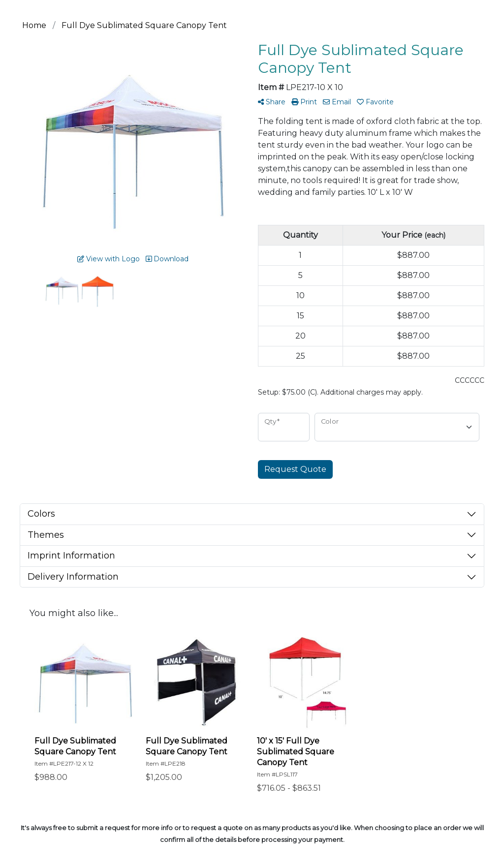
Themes (46, 535)
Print (304, 102)
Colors (41, 514)
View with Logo (109, 259)
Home (34, 25)
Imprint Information (71, 556)
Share (272, 102)
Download (167, 259)
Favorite (375, 102)
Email (337, 102)
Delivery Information (73, 577)
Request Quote (295, 469)
